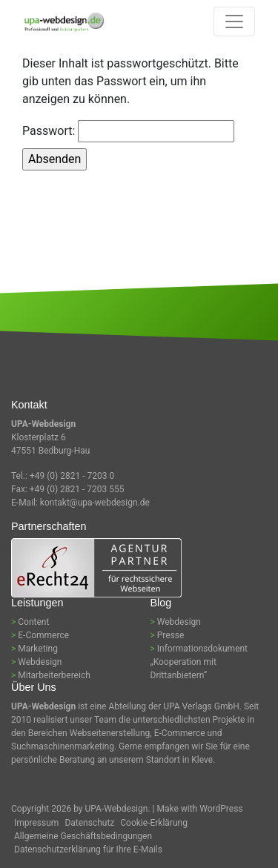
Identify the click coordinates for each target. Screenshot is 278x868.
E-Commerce (43, 635)
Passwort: (128, 131)
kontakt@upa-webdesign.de (95, 503)
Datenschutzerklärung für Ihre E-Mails (88, 849)
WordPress (221, 809)
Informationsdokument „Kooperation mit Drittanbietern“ (199, 662)
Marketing (38, 649)
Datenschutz (89, 823)
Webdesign (40, 662)
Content (33, 622)
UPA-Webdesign (117, 809)
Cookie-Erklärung (154, 823)
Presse (171, 635)
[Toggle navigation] (234, 21)
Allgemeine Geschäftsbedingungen (83, 836)
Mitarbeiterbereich (54, 675)
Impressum (36, 823)
